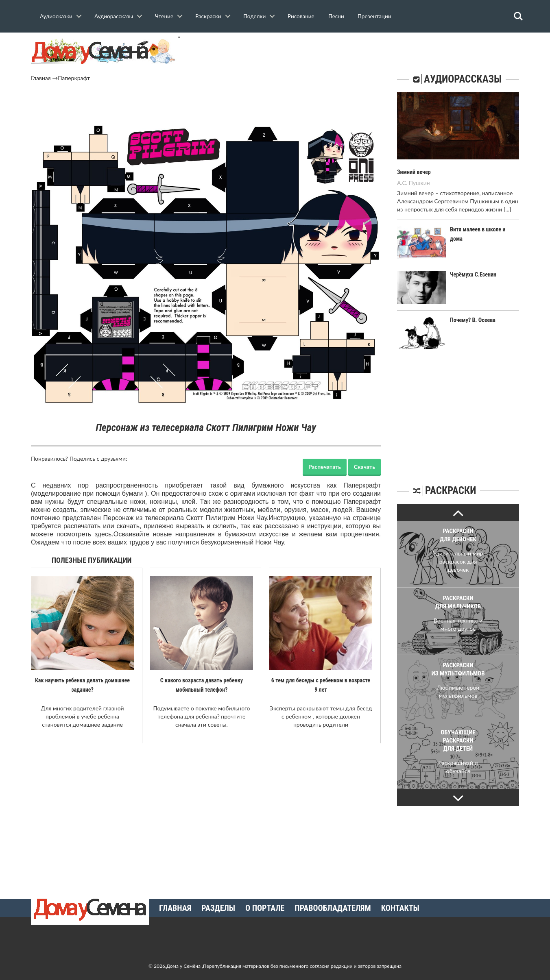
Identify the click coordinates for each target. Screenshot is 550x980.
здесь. (104, 534)
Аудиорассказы (114, 16)
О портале (265, 908)
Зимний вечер (414, 172)
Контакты (400, 908)
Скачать (364, 467)
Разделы (218, 908)
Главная (41, 78)
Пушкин (419, 182)
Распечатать (325, 467)
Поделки (254, 16)
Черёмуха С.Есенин (473, 274)
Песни (336, 16)
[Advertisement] (206, 105)
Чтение (164, 16)
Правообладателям (333, 908)
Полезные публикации (92, 560)
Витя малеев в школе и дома (485, 229)
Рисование (301, 16)
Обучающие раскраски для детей (458, 740)
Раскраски (208, 16)
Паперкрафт (74, 78)
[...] (507, 209)
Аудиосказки (56, 16)
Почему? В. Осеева (473, 320)
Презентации (374, 16)
